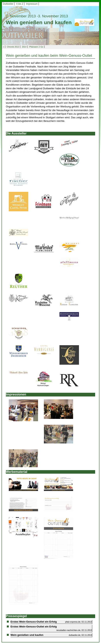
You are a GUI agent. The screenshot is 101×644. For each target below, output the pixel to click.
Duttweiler (8, 4)
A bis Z (20, 4)
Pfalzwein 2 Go (36, 47)
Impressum (32, 4)
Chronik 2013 (13, 47)
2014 (24, 47)
